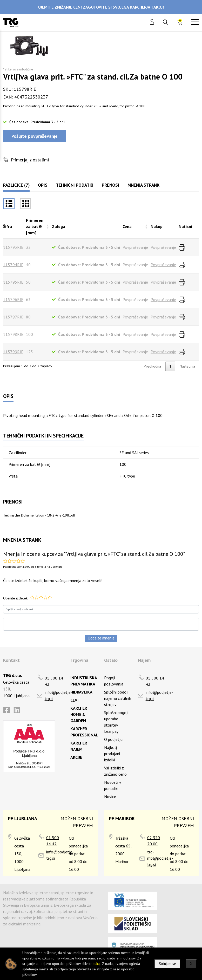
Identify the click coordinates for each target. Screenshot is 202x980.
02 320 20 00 (154, 841)
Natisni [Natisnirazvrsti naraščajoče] (185, 226)
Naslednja (187, 366)
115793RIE (13, 247)
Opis (43, 185)
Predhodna (152, 366)
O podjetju (113, 739)
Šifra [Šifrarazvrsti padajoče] (8, 226)
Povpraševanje (163, 247)
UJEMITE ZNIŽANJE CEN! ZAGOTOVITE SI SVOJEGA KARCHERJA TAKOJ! (101, 7)
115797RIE (13, 317)
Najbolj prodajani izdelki (112, 754)
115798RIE (13, 334)
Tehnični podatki (75, 185)
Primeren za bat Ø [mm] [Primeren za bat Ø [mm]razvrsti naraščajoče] (35, 226)
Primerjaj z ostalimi (30, 160)
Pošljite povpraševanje (35, 136)
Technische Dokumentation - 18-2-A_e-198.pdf (39, 515)
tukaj (97, 964)
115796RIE (13, 299)
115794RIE (13, 265)
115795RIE (13, 282)
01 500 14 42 (54, 681)
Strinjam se (167, 964)
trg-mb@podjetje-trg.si (160, 858)
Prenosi (110, 185)
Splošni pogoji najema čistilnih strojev (118, 698)
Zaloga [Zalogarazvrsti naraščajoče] (59, 226)
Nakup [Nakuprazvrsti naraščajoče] (157, 226)
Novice (110, 796)
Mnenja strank (143, 185)
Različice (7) (16, 185)
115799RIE (13, 352)
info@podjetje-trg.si (58, 695)
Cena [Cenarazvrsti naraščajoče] (127, 226)
